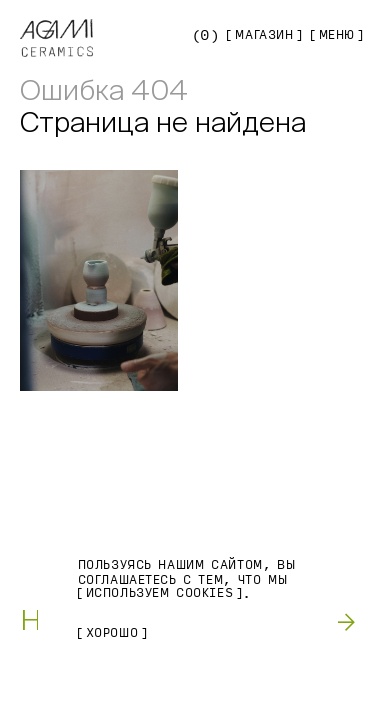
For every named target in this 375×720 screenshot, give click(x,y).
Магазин (264, 35)
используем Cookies (160, 593)
